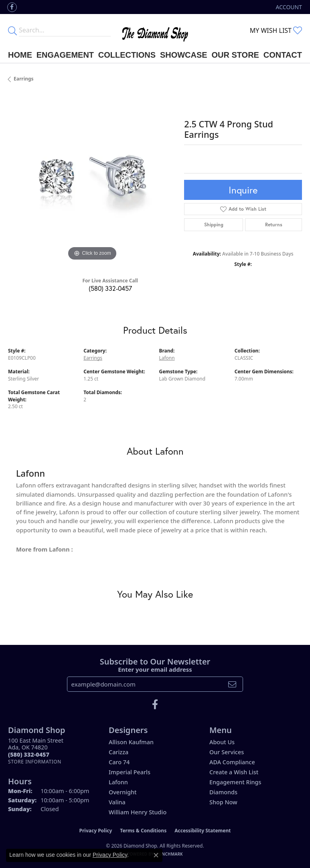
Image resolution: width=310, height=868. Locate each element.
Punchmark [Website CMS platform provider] (169, 854)
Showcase (184, 55)
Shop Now (223, 802)
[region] (92, 179)
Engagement (65, 55)
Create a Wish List (234, 772)
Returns (274, 225)
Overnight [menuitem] (123, 792)
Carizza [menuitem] (119, 752)
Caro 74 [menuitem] (119, 762)
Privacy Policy (96, 831)
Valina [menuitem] (117, 802)
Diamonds (223, 792)
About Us (222, 742)
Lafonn (167, 358)
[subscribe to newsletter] (232, 684)
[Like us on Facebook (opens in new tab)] (12, 7)
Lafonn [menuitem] (118, 782)
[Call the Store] (29, 754)
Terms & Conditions (143, 831)
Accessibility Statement (203, 831)
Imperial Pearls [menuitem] (130, 772)
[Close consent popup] (156, 855)
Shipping (214, 225)
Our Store (235, 55)
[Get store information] (35, 762)
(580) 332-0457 (110, 288)
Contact (283, 55)
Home (20, 55)
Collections (127, 55)
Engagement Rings (235, 782)
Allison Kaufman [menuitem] (131, 742)
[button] (288, 7)
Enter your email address (155, 669)
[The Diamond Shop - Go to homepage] (155, 30)
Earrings (24, 79)
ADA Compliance (232, 762)
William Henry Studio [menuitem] (138, 812)
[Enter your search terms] (65, 30)
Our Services (227, 752)
